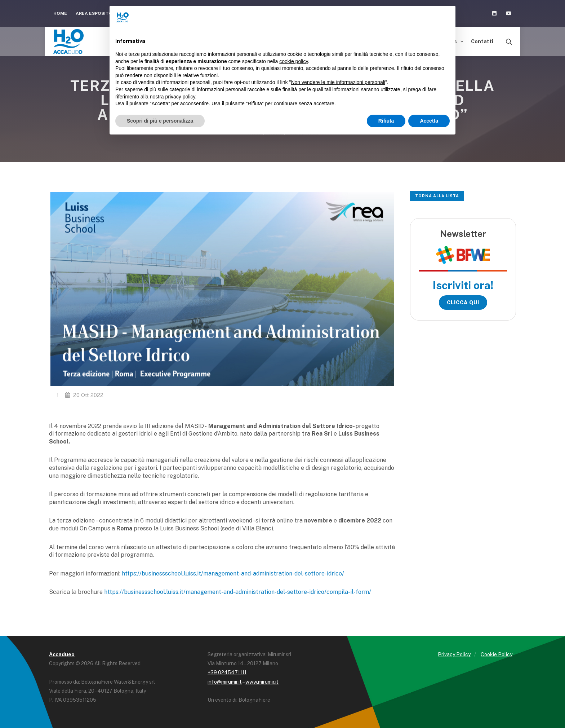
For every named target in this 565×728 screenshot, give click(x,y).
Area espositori (99, 13)
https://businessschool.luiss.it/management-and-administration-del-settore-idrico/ (233, 573)
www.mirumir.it (262, 682)
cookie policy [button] (293, 61)
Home (60, 13)
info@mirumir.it (225, 682)
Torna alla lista (437, 196)
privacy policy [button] (180, 97)
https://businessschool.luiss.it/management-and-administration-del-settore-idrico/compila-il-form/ (238, 592)
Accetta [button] (429, 121)
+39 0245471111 (227, 672)
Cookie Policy (497, 654)
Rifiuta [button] (386, 121)
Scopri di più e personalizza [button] (160, 121)
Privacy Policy (454, 654)
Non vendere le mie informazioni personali (338, 82)
